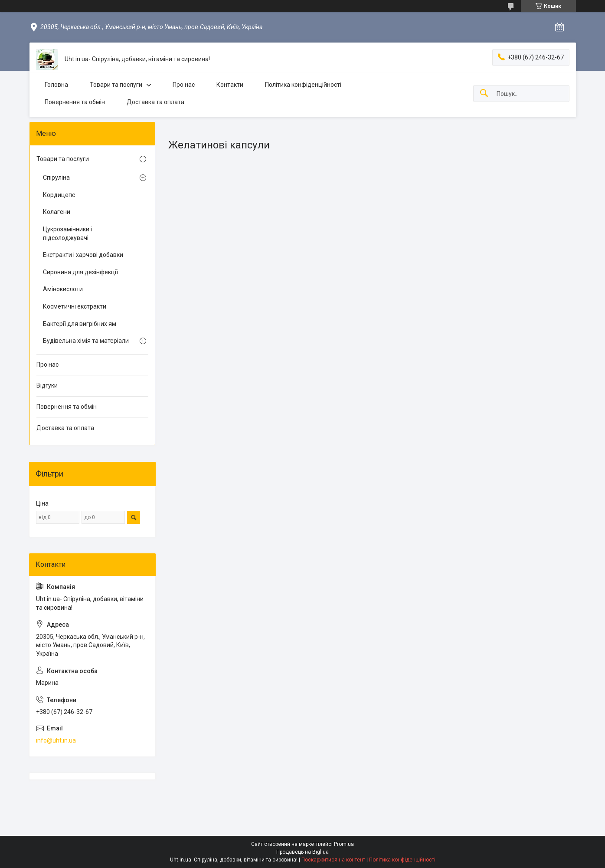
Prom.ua (344, 844)
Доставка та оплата (155, 102)
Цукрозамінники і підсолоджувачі (67, 233)
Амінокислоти (63, 289)
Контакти (230, 85)
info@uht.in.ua (56, 740)
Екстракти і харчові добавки (83, 255)
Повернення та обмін (75, 102)
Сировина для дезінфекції (80, 272)
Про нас (184, 85)
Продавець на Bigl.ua (302, 852)
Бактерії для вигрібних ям (80, 324)
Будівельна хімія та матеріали (86, 341)
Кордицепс (59, 195)
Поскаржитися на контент (333, 860)
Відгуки (47, 385)
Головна (56, 85)
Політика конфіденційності (303, 85)
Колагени (57, 212)
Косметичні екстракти (75, 306)
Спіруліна (56, 178)
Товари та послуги (116, 85)
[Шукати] (484, 94)
